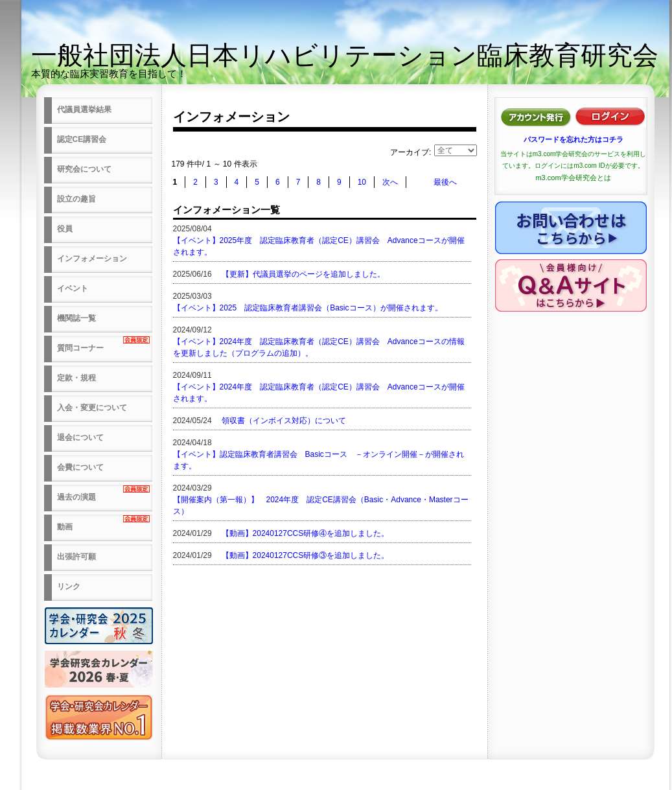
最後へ (445, 182)
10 (362, 182)
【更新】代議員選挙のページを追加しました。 (303, 274)
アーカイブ (410, 152)
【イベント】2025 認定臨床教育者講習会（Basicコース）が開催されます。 (308, 308)
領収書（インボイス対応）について (284, 421)
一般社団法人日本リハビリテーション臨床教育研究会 (345, 55)
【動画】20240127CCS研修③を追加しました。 (306, 555)
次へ (390, 182)
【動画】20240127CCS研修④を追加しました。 (306, 533)
